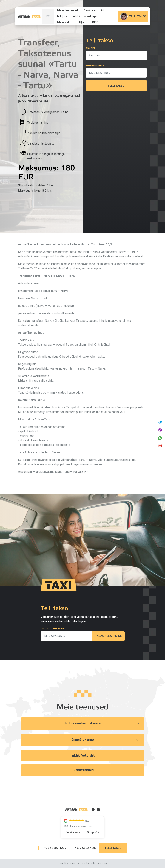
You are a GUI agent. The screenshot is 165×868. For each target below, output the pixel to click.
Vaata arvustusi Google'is (83, 832)
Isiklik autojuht (83, 756)
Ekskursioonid (94, 10)
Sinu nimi (90, 48)
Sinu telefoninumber (52, 629)
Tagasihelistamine (108, 636)
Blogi (83, 22)
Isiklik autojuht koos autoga (77, 16)
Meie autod (65, 22)
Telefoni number (95, 66)
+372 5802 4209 (52, 848)
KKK (95, 22)
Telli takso (116, 86)
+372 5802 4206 (83, 848)
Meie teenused (67, 10)
